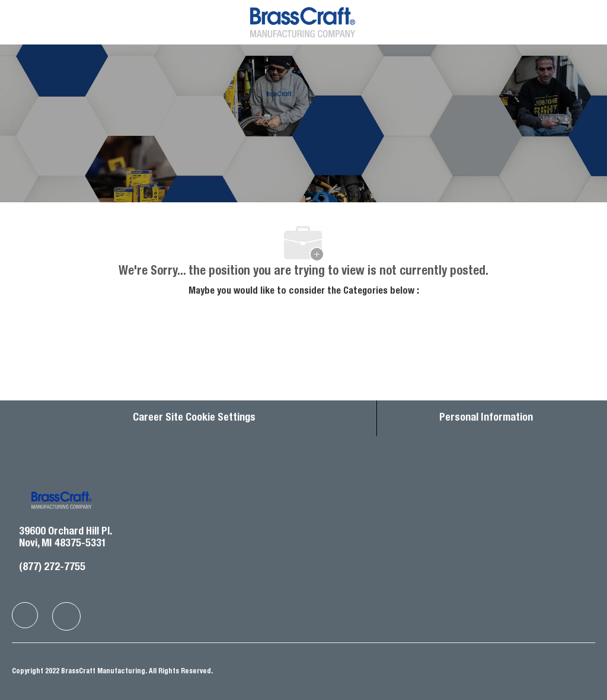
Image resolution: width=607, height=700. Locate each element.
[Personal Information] (486, 418)
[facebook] (25, 615)
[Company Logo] (303, 21)
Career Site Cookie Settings (194, 418)
